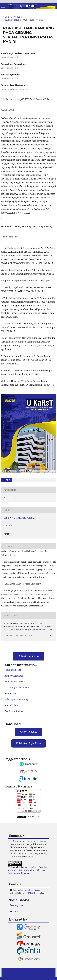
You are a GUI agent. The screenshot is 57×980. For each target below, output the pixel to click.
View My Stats (33, 816)
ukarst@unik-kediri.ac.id (30, 890)
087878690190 (31, 893)
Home (6, 17)
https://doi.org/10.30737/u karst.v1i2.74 (34, 629)
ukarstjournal (18, 905)
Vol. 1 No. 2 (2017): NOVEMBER (18, 20)
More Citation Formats (19, 635)
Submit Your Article (28, 656)
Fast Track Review (14, 711)
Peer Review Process (15, 682)
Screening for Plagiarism (17, 688)
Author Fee (10, 693)
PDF (7, 480)
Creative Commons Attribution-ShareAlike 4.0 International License (28, 870)
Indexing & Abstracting (16, 699)
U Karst (16, 911)
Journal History (12, 705)
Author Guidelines (14, 676)
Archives (17, 17)
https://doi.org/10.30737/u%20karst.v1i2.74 (28, 99)
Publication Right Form (44, 573)
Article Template (28, 732)
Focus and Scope (13, 670)
